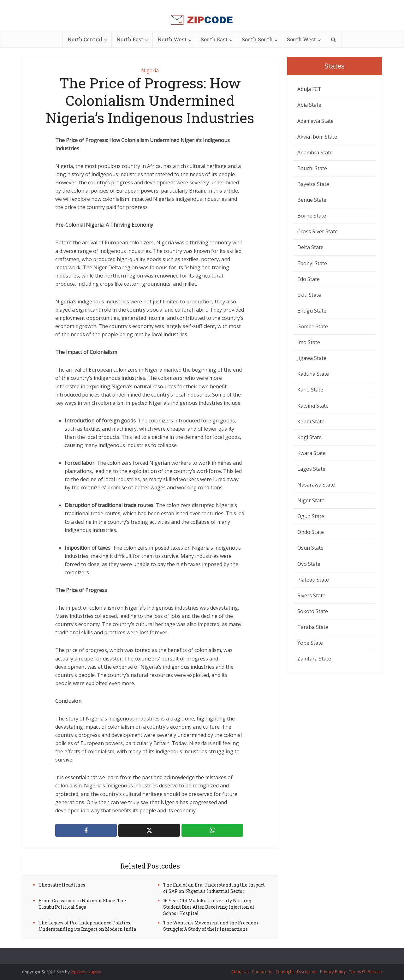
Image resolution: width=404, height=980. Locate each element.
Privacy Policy (333, 971)
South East (214, 39)
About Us (240, 971)
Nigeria (150, 70)
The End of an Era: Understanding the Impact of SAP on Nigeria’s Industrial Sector (214, 888)
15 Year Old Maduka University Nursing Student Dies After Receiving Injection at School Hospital (209, 907)
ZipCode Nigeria (86, 972)
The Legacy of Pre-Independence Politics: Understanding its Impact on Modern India (87, 926)
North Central (85, 39)
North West (172, 39)
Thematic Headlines (62, 885)
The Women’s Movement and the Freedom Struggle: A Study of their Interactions (211, 926)
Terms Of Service (365, 971)
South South (257, 39)
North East (130, 39)
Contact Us (262, 971)
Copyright (285, 971)
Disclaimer (307, 971)
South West (301, 39)
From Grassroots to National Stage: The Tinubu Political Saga (82, 904)
